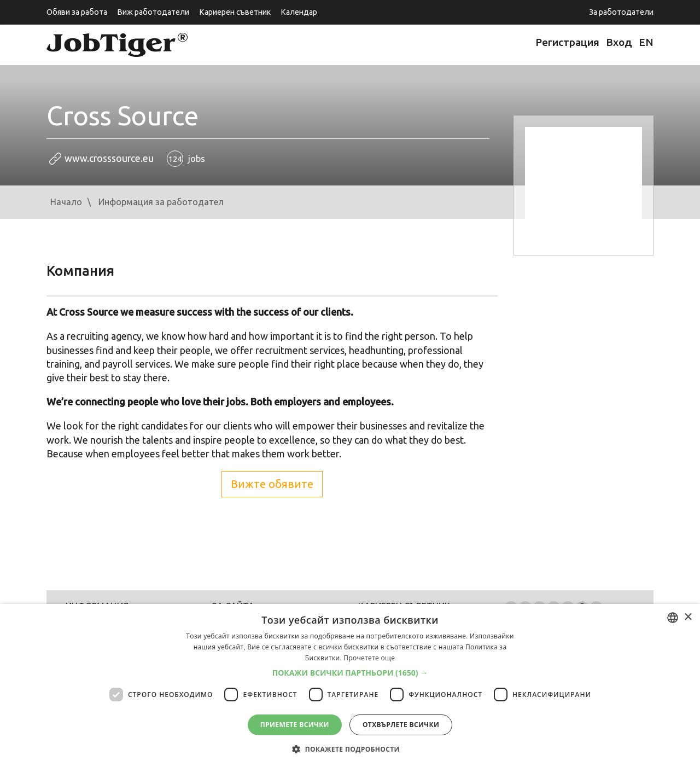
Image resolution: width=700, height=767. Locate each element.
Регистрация (567, 42)
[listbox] (673, 618)
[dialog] (350, 685)
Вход (619, 42)
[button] (350, 673)
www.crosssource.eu (109, 158)
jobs (186, 159)
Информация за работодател (161, 202)
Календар (299, 12)
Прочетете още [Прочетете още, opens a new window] (369, 658)
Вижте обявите (272, 484)
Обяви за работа (77, 12)
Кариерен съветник (235, 12)
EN (646, 42)
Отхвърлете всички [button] (401, 725)
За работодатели (621, 12)
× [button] (688, 617)
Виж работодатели (153, 12)
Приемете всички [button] (295, 725)
